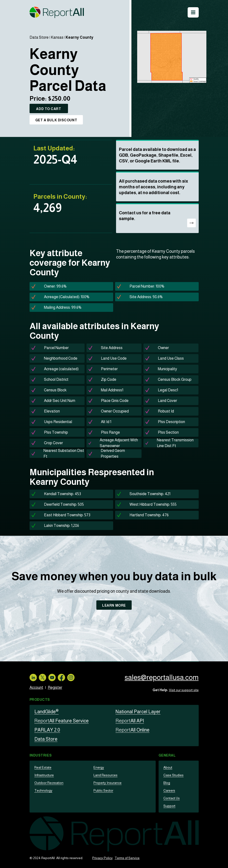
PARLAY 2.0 (47, 730)
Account (36, 687)
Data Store (39, 37)
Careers (169, 790)
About (168, 767)
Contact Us (172, 798)
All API (130, 721)
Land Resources (105, 775)
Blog (167, 783)
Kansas (57, 37)
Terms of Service (127, 858)
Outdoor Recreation (49, 783)
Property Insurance (108, 783)
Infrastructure (44, 775)
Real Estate (43, 767)
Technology (43, 790)
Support (169, 806)
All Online (132, 730)
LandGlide (46, 712)
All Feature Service (62, 721)
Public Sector (103, 790)
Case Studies (173, 775)
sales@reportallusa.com (162, 677)
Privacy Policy (102, 858)
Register (55, 687)
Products (40, 700)
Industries (41, 755)
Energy (99, 767)
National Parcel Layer (138, 712)
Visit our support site (184, 690)
